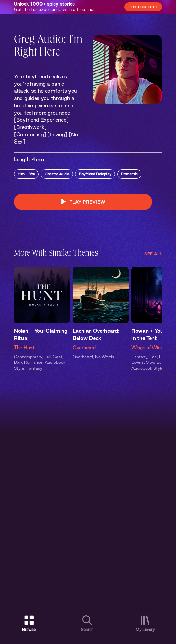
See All (153, 254)
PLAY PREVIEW (83, 202)
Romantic (129, 174)
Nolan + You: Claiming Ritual (41, 334)
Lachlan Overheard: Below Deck (96, 334)
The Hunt (24, 348)
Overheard (84, 348)
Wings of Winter (149, 348)
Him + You (26, 174)
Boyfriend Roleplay (95, 174)
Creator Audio (57, 174)
